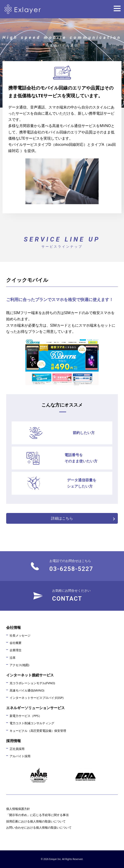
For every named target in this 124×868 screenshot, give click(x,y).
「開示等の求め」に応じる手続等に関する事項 (37, 815)
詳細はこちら (62, 518)
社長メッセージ (20, 635)
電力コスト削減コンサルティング (32, 723)
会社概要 (16, 643)
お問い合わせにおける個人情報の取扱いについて (39, 827)
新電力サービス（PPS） (26, 716)
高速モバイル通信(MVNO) (27, 690)
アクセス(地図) (19, 665)
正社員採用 (17, 749)
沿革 (13, 658)
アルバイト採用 (20, 756)
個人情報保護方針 (18, 809)
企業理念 (16, 650)
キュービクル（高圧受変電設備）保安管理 (38, 731)
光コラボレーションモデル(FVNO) (32, 683)
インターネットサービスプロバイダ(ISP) (36, 698)
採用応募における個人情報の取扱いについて (36, 821)
